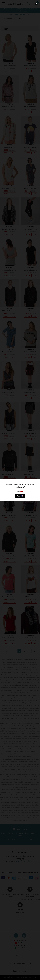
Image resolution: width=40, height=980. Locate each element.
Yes (20, 496)
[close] (36, 4)
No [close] (20, 492)
